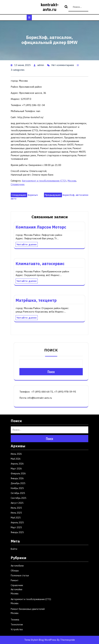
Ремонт (15, 580)
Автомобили (17, 566)
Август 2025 (17, 503)
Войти (14, 549)
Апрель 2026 (17, 464)
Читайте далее (27, 244)
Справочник (18, 184)
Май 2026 (16, 459)
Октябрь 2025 (18, 493)
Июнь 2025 (16, 513)
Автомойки (16, 589)
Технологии (17, 625)
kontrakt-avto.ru (50, 7)
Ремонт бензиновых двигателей (28, 609)
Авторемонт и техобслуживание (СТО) (44, 181)
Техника (15, 620)
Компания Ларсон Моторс (41, 227)
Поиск (67, 7)
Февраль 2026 (18, 474)
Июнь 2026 (16, 454)
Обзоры (15, 571)
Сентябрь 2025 (18, 498)
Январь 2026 (17, 478)
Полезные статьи (20, 576)
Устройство (17, 629)
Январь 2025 (17, 532)
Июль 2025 (16, 508)
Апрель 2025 (17, 523)
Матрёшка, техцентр (36, 300)
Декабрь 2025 (18, 483)
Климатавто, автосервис (40, 264)
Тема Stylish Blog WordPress (40, 640)
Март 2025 (16, 527)
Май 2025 (16, 518)
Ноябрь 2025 (17, 488)
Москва (72, 181)
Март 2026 (16, 469)
